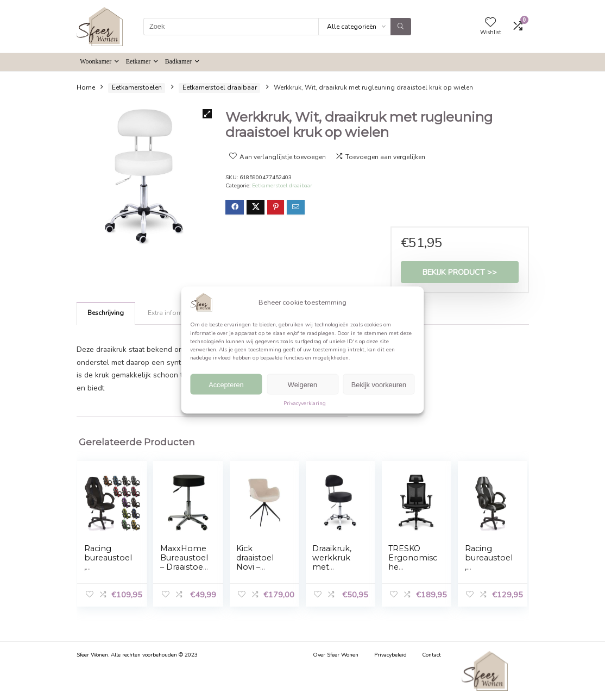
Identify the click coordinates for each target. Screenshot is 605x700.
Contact (431, 655)
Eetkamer (138, 61)
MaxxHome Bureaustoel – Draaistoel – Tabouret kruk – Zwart (184, 572)
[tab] (106, 313)
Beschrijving (106, 313)
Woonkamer (96, 61)
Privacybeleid (390, 655)
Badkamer (178, 61)
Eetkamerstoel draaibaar (220, 87)
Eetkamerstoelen (137, 87)
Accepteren (226, 384)
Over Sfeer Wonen (336, 655)
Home (86, 87)
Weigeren (302, 384)
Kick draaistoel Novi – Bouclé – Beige (255, 567)
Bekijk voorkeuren (379, 384)
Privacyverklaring (305, 403)
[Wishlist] (490, 23)
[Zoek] (401, 27)
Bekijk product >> (460, 272)
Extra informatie (172, 313)
